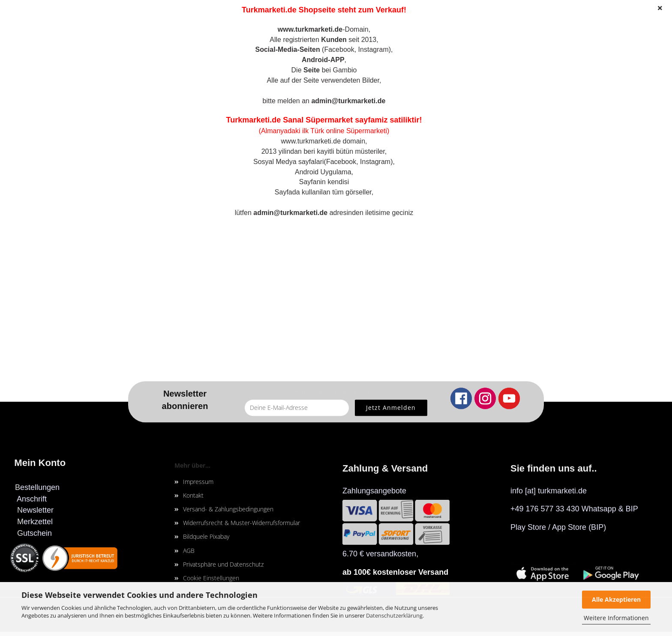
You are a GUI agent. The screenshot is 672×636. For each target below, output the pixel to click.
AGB (189, 551)
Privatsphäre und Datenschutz (223, 564)
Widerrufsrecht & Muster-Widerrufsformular (241, 523)
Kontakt (193, 495)
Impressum (198, 482)
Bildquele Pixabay (206, 536)
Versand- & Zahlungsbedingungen (228, 509)
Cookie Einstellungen (211, 578)
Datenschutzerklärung (394, 615)
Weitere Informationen (616, 618)
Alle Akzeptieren (616, 599)
